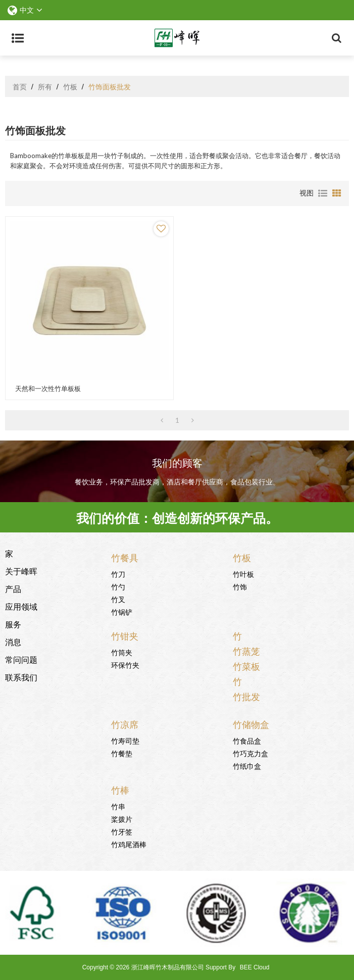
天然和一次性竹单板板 (48, 389)
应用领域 (21, 606)
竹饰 (240, 586)
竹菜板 (246, 666)
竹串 (118, 806)
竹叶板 (243, 574)
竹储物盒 (251, 724)
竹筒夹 (122, 652)
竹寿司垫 (125, 740)
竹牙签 (122, 831)
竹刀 (118, 574)
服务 (13, 624)
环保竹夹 (125, 665)
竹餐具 (125, 557)
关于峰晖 (21, 571)
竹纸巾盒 (247, 766)
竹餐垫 (122, 753)
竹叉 (118, 599)
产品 (13, 589)
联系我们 (21, 677)
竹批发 (246, 696)
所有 (45, 86)
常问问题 (21, 659)
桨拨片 (122, 819)
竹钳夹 (125, 635)
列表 (323, 193)
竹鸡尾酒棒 (129, 844)
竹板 (70, 86)
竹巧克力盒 (250, 753)
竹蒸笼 (246, 651)
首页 (20, 86)
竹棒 (120, 790)
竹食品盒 (247, 740)
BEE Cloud (255, 967)
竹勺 (118, 586)
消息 (13, 642)
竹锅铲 (122, 611)
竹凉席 (125, 724)
